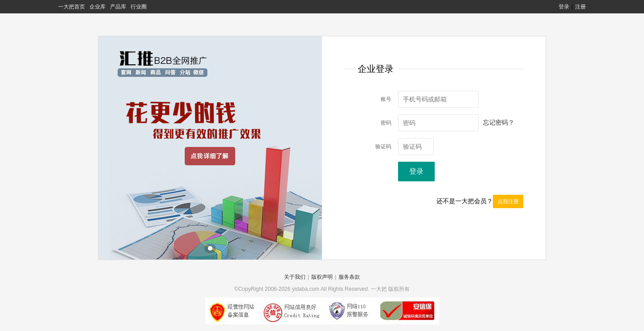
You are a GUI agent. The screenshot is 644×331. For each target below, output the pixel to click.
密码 (386, 123)
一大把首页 (72, 7)
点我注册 (508, 201)
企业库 (97, 7)
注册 (580, 7)
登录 (564, 7)
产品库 (118, 7)
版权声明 (322, 277)
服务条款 (349, 277)
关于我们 (295, 277)
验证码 (383, 147)
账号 (386, 99)
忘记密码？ (499, 122)
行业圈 (139, 7)
